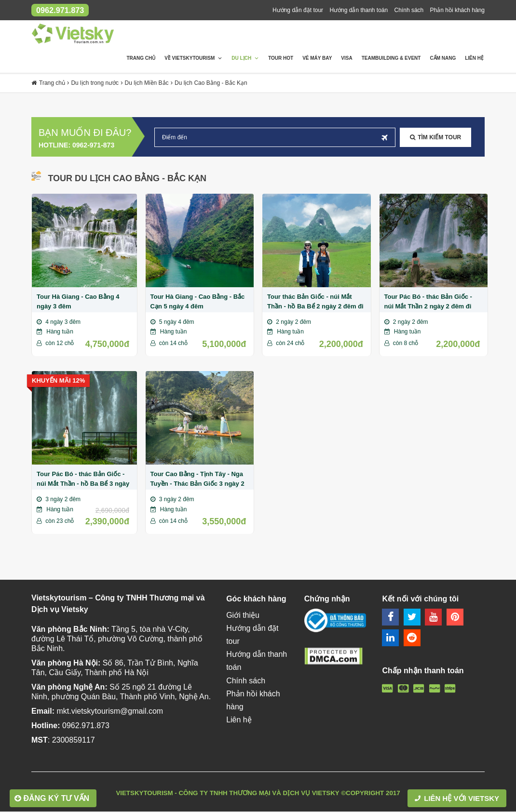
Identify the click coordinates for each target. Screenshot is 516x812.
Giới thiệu (243, 615)
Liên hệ (474, 59)
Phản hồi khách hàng (457, 10)
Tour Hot (281, 59)
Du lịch (245, 59)
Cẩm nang (443, 59)
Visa (346, 59)
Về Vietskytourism (193, 59)
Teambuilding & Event (391, 59)
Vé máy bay (317, 59)
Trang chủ (141, 59)
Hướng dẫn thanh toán (359, 10)
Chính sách (409, 10)
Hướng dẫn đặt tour (298, 10)
